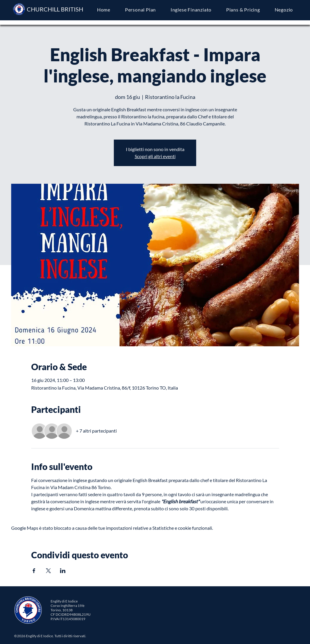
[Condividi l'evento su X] (48, 571)
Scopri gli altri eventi (155, 156)
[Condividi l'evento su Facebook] (34, 571)
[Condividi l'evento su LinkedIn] (63, 571)
